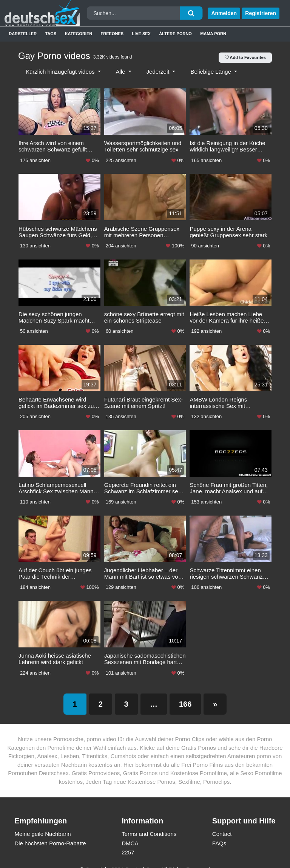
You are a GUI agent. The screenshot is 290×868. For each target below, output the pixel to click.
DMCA (130, 835)
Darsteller (23, 34)
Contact (222, 825)
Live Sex (141, 34)
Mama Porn (213, 34)
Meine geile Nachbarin (42, 825)
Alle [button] (121, 72)
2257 (128, 844)
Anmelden (224, 13)
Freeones (112, 34)
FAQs (219, 835)
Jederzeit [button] (159, 72)
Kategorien (79, 34)
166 (185, 695)
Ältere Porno (175, 34)
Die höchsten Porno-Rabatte (50, 835)
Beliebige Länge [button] (211, 72)
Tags (51, 34)
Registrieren (261, 13)
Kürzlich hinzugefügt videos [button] (61, 72)
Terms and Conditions (149, 825)
